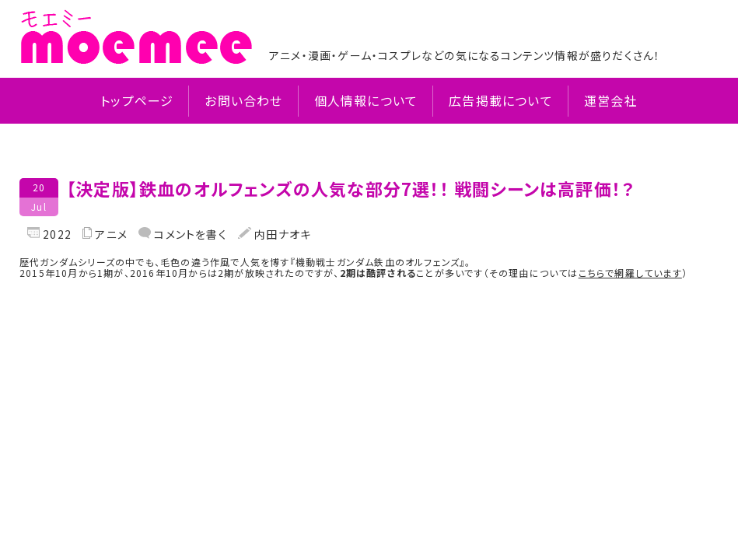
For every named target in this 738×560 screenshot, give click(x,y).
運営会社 (611, 101)
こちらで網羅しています (630, 273)
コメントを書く (189, 234)
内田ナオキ (281, 234)
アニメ (111, 234)
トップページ (137, 101)
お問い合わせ (243, 101)
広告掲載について (501, 101)
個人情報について (366, 101)
